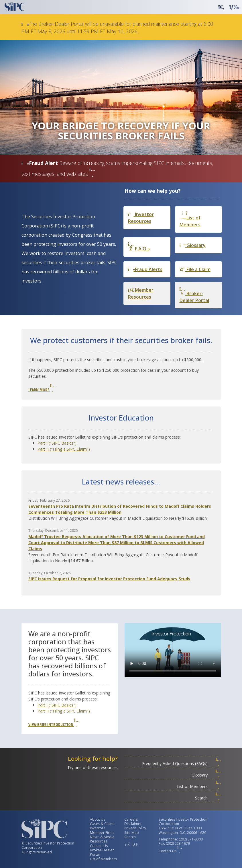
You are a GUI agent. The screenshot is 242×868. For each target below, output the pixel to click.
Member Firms (102, 833)
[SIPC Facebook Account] (127, 844)
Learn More (42, 388)
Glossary (193, 245)
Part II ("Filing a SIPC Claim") (64, 449)
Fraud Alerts (145, 269)
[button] (221, 7)
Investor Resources (141, 218)
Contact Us (99, 846)
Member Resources (141, 293)
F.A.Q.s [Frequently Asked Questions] (139, 247)
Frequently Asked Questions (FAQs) (181, 763)
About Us (98, 819)
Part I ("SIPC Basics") (57, 443)
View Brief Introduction (54, 723)
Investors (98, 828)
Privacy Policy (135, 828)
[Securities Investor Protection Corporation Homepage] (15, 7)
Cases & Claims (103, 824)
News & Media (102, 837)
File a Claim (195, 269)
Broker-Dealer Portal (194, 295)
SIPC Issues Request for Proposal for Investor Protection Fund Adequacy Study (109, 579)
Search (208, 798)
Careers (131, 819)
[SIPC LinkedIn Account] (134, 844)
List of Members (190, 219)
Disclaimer (133, 824)
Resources (99, 841)
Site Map (132, 833)
